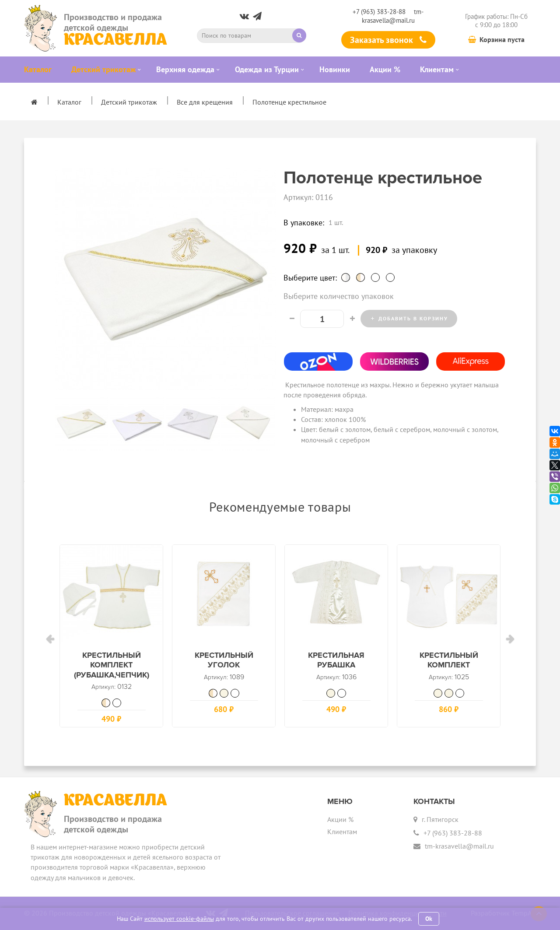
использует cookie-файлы (179, 919)
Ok (429, 919)
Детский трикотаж (129, 102)
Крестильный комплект (449, 666)
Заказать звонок (388, 40)
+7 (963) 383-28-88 (379, 12)
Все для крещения (205, 102)
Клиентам (342, 832)
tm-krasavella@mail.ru (393, 16)
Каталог (69, 102)
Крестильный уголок (224, 666)
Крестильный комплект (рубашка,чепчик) (111, 671)
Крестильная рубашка (336, 666)
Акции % (340, 819)
